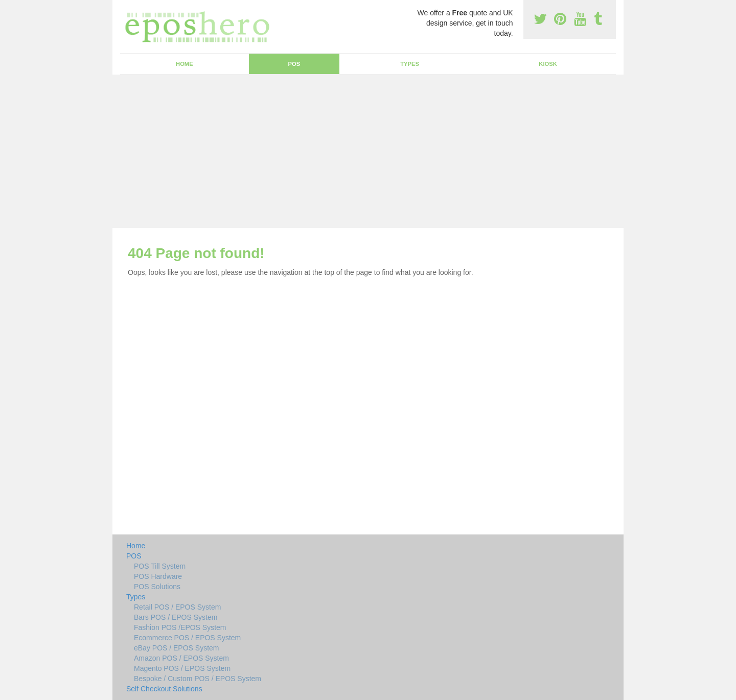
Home (185, 64)
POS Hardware (158, 576)
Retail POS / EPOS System (177, 607)
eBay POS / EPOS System (177, 648)
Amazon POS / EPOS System (181, 658)
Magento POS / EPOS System (182, 668)
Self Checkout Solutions (164, 689)
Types (410, 64)
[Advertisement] (368, 151)
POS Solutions (157, 587)
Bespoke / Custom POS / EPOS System (198, 679)
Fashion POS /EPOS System (180, 627)
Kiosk (548, 64)
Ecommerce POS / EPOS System (187, 638)
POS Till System (160, 566)
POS (294, 64)
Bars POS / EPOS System (176, 617)
